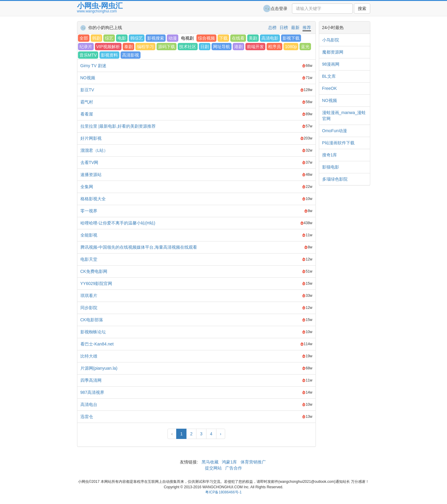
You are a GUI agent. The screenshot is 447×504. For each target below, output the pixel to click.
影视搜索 (156, 38)
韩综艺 (137, 38)
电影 (122, 38)
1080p (291, 47)
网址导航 (222, 47)
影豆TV (87, 90)
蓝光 (305, 47)
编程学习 (145, 47)
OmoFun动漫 (335, 131)
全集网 (87, 187)
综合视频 (206, 38)
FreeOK (330, 88)
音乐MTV (88, 55)
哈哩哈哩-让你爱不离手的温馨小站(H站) (118, 223)
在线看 (238, 38)
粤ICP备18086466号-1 (223, 492)
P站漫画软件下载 (338, 143)
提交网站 (214, 468)
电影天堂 (89, 259)
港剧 (238, 47)
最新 (295, 28)
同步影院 (89, 308)
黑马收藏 (210, 462)
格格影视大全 (93, 199)
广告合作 (233, 468)
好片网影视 (91, 138)
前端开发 (255, 47)
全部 (84, 38)
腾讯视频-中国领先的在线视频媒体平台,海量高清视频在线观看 (139, 247)
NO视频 (88, 78)
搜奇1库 (330, 155)
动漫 (173, 38)
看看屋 (87, 114)
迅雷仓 (87, 417)
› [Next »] (221, 434)
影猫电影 (331, 167)
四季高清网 (91, 380)
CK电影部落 (92, 320)
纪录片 (86, 47)
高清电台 (89, 404)
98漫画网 (331, 64)
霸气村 (87, 102)
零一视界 (89, 211)
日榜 (284, 28)
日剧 (205, 47)
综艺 (109, 38)
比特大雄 (89, 356)
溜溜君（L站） (94, 150)
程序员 (274, 47)
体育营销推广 (253, 462)
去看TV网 (89, 162)
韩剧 (96, 38)
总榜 (272, 28)
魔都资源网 (333, 52)
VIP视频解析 (108, 47)
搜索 (362, 8)
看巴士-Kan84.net (97, 344)
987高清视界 (92, 392)
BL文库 (329, 76)
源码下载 (167, 47)
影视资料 (109, 55)
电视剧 (187, 38)
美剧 (253, 38)
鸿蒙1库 (230, 462)
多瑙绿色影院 (335, 179)
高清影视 (131, 55)
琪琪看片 (89, 296)
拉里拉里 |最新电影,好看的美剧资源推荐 (118, 126)
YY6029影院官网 (96, 283)
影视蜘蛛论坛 (93, 332)
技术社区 (188, 47)
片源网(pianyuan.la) (99, 368)
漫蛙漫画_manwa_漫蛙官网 (344, 116)
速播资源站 (91, 175)
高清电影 (270, 38)
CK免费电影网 (94, 271)
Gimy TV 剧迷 (93, 66)
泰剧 (128, 47)
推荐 (307, 28)
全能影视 (89, 235)
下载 (223, 38)
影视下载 (291, 38)
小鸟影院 (331, 40)
